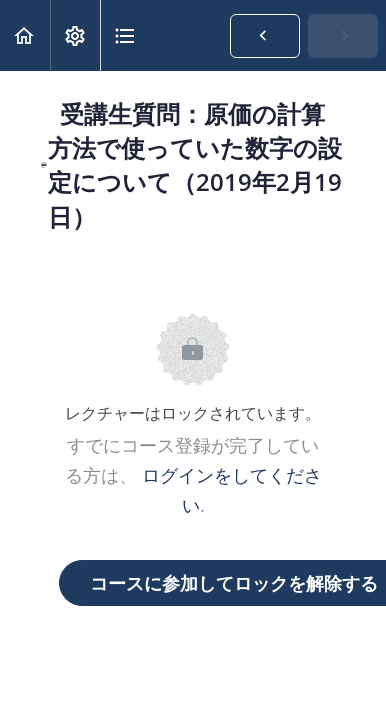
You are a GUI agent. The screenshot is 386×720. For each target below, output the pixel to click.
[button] (25, 35)
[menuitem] (75, 35)
